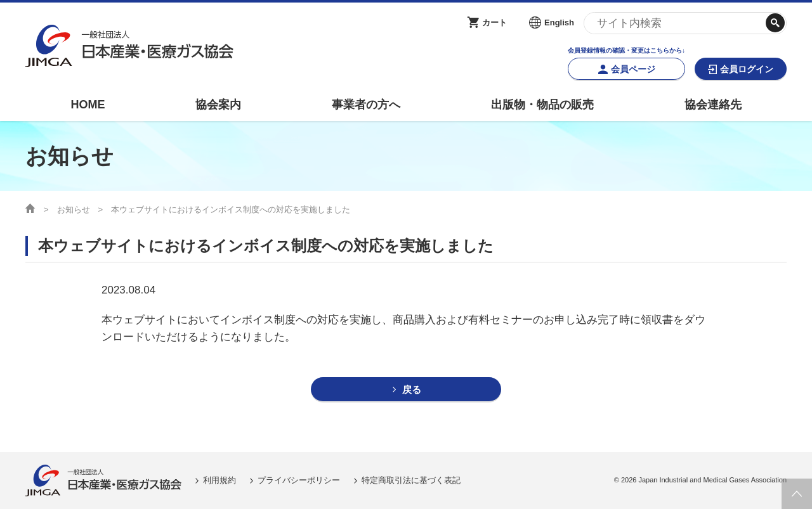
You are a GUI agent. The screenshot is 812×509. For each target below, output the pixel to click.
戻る (412, 390)
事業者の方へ (366, 105)
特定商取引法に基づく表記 (411, 480)
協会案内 (218, 105)
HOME (88, 105)
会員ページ (633, 69)
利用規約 (219, 480)
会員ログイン (747, 69)
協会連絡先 (713, 105)
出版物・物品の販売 (542, 105)
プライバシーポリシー (299, 480)
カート (494, 23)
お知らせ (74, 209)
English (559, 23)
